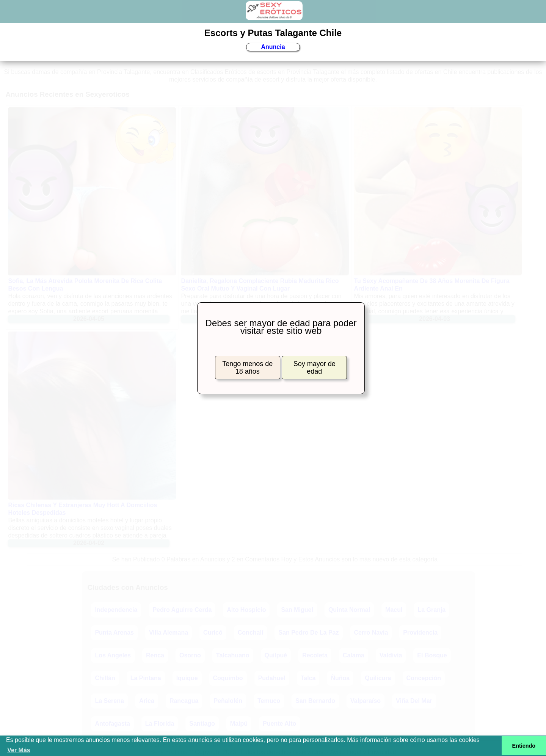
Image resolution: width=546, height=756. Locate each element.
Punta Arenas (114, 633)
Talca (308, 678)
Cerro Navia (371, 633)
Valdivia (391, 655)
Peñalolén (228, 701)
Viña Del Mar (414, 701)
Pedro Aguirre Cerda (182, 610)
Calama (354, 655)
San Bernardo (315, 701)
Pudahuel (272, 678)
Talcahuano (233, 655)
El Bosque (432, 655)
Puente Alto (279, 724)
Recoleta (315, 655)
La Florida (160, 724)
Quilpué (276, 655)
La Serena (109, 701)
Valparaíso (366, 701)
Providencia (420, 633)
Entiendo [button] (524, 746)
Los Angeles (113, 655)
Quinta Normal (349, 610)
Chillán (105, 678)
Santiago (202, 724)
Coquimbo (228, 678)
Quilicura (378, 678)
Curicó (213, 633)
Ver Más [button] (19, 750)
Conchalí (251, 633)
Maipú (239, 724)
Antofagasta (112, 724)
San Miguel (297, 610)
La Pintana (146, 678)
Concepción (424, 678)
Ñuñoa (340, 678)
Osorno (190, 655)
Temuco (269, 701)
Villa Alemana (169, 633)
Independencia (116, 610)
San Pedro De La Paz (308, 633)
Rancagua (184, 701)
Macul (394, 610)
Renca (155, 655)
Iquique (187, 678)
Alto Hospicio (246, 610)
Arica (147, 701)
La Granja (431, 610)
